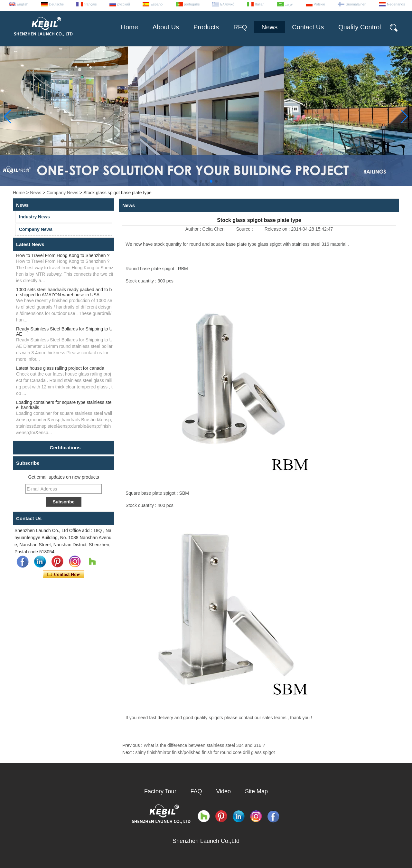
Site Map (256, 791)
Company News (62, 193)
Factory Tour (160, 791)
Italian (260, 4)
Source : (245, 229)
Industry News (34, 217)
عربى (289, 4)
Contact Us (308, 27)
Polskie (319, 4)
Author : (194, 229)
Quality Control (360, 27)
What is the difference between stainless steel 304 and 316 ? (204, 745)
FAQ (196, 791)
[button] (196, 181)
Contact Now (64, 575)
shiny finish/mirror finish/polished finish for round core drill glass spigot (205, 752)
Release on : (278, 229)
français (91, 4)
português (192, 4)
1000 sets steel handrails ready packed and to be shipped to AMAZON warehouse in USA (64, 292)
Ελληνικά (227, 4)
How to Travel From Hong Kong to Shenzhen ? (63, 255)
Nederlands (396, 4)
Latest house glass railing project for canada (60, 368)
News (269, 27)
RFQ (240, 27)
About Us (166, 27)
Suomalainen (356, 4)
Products (206, 27)
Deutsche (56, 4)
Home (129, 27)
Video (223, 791)
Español (157, 4)
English (23, 4)
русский (124, 4)
